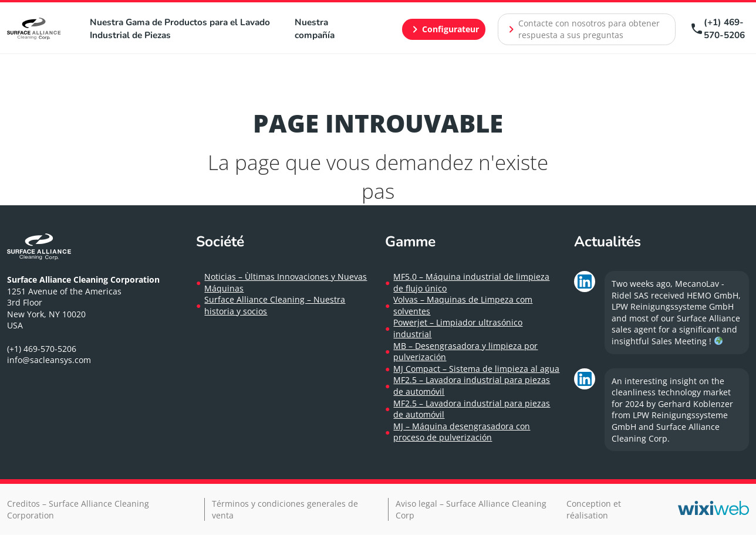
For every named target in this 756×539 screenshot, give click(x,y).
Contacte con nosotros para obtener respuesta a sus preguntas (582, 29)
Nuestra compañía (315, 28)
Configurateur (443, 29)
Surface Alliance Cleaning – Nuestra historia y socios (275, 305)
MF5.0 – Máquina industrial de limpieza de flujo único (471, 282)
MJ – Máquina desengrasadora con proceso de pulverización (462, 432)
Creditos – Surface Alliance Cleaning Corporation (78, 509)
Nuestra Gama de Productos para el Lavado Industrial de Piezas (180, 28)
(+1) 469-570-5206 (717, 28)
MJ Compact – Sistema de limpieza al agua (476, 369)
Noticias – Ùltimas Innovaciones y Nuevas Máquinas (286, 282)
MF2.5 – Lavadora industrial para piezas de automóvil (472, 386)
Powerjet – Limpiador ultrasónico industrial (458, 328)
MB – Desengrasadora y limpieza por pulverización (465, 352)
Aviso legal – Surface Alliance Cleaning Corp (471, 509)
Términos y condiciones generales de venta (285, 509)
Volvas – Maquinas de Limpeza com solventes (463, 305)
